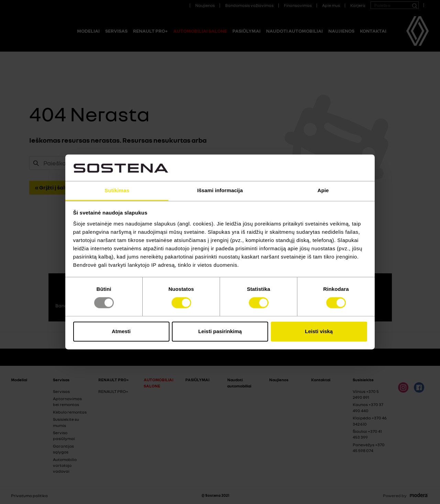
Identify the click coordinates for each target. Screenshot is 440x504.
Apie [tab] (323, 190)
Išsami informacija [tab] (220, 190)
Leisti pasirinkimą (220, 331)
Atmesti (121, 331)
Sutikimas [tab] (117, 190)
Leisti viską (319, 331)
